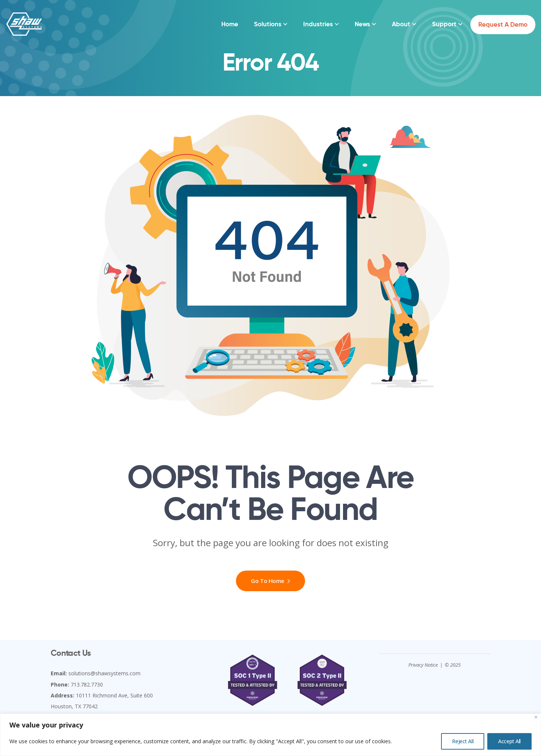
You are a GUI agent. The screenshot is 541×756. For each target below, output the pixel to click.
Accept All (509, 741)
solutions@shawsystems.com (104, 673)
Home (230, 24)
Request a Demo (503, 24)
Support (444, 24)
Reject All (463, 741)
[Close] (536, 717)
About (401, 24)
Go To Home (270, 581)
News (362, 24)
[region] (270, 735)
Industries (318, 24)
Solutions (268, 24)
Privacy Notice (423, 665)
